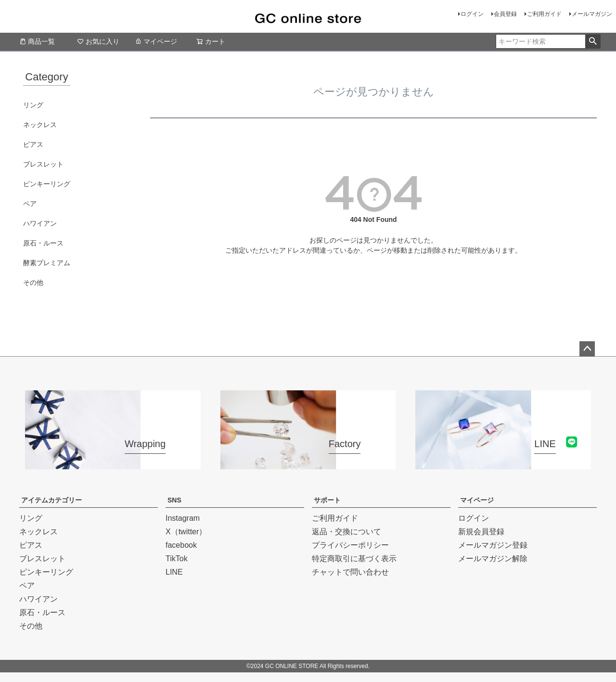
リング (33, 105)
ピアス (33, 144)
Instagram (183, 518)
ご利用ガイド (544, 14)
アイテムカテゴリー (51, 500)
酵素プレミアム (47, 263)
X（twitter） (186, 532)
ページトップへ (587, 349)
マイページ (156, 41)
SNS (174, 500)
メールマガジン (592, 14)
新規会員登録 (481, 532)
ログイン (472, 14)
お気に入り (98, 41)
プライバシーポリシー (350, 545)
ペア (30, 204)
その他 (33, 283)
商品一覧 (37, 41)
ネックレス (40, 125)
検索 (593, 41)
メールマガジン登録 (493, 545)
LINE (174, 572)
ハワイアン (40, 223)
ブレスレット (43, 164)
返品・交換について (346, 532)
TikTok (177, 559)
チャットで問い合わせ (350, 572)
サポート (327, 500)
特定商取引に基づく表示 (354, 559)
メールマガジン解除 (493, 559)
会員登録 (505, 14)
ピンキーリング (47, 184)
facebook (181, 545)
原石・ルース (43, 243)
